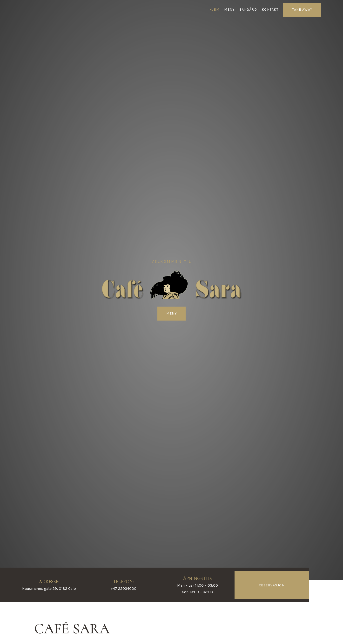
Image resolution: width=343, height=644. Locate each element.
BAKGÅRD (248, 10)
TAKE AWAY (302, 10)
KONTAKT (270, 10)
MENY (229, 10)
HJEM (214, 10)
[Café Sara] (28, 10)
